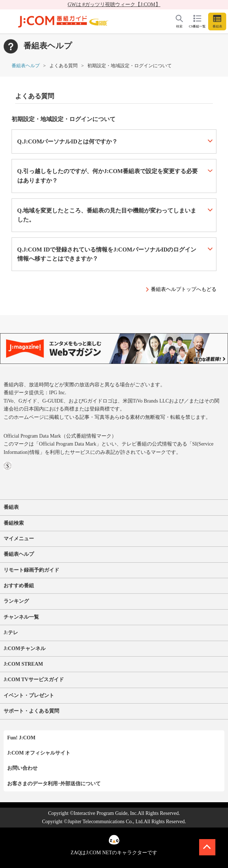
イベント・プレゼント (29, 695)
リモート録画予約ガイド (31, 570)
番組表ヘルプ (26, 66)
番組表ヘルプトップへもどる (184, 289)
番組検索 (14, 523)
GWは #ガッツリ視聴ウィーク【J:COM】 (114, 5)
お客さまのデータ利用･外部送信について (54, 784)
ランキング (16, 601)
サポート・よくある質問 (31, 711)
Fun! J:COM (21, 738)
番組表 (11, 507)
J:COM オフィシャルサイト (39, 753)
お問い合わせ (22, 768)
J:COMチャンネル (25, 648)
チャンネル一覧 (21, 617)
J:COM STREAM (23, 664)
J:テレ (11, 633)
